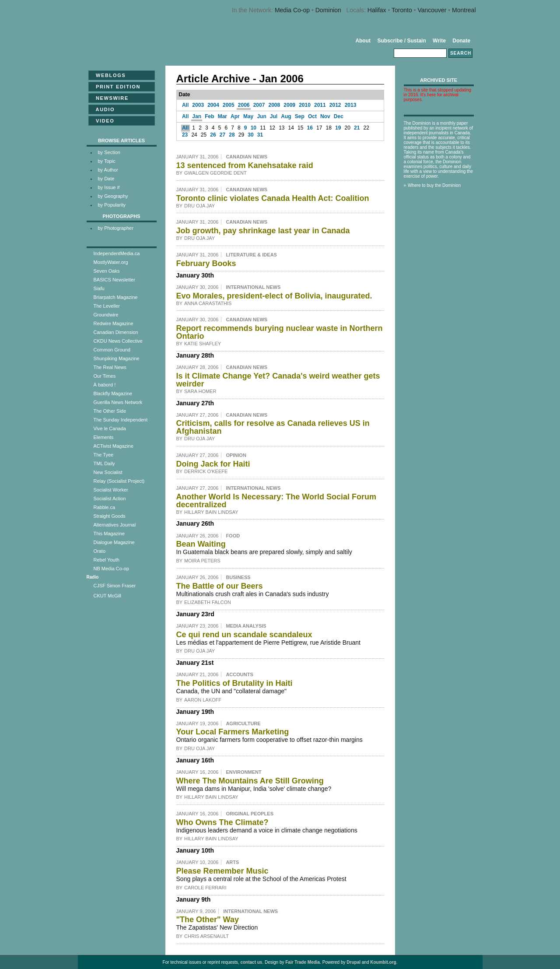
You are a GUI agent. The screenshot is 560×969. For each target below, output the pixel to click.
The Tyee (104, 455)
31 (260, 135)
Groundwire (106, 315)
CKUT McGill (107, 596)
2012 (335, 105)
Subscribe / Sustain (401, 41)
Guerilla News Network (118, 402)
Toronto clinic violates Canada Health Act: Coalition (273, 198)
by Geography (113, 196)
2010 (305, 105)
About (363, 41)
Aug (286, 116)
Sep (300, 116)
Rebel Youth (107, 560)
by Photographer (116, 228)
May (248, 116)
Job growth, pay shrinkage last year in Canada (263, 231)
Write (439, 41)
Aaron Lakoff (203, 700)
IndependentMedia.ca (117, 253)
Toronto (402, 10)
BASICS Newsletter (114, 280)
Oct (312, 116)
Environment (243, 772)
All (185, 105)
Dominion (328, 10)
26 (213, 135)
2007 (259, 105)
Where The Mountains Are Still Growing (250, 781)
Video (103, 121)
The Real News (110, 367)
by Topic (107, 161)
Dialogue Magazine (114, 542)
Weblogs (108, 75)
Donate (461, 41)
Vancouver (432, 10)
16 (310, 128)
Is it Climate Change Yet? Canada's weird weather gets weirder (278, 380)
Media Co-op (292, 10)
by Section (109, 152)
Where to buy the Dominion (434, 185)
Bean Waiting (201, 544)
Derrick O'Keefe (206, 471)
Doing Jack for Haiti (213, 464)
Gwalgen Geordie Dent (215, 173)
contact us (251, 962)
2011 (320, 105)
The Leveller (107, 306)
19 (338, 128)
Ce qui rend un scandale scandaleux (244, 635)
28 (232, 135)
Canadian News (247, 157)
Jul (274, 116)
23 (185, 135)
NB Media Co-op (111, 569)
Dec (339, 116)
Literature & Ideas (251, 255)
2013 (351, 105)
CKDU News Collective (118, 341)
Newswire (110, 98)
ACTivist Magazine (114, 446)
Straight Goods (110, 516)
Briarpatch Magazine (116, 297)
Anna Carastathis (208, 303)
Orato (100, 551)
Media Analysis (246, 626)
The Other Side (110, 411)
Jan (197, 116)
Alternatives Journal (115, 525)
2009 (289, 105)
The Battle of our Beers (220, 586)
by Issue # (109, 187)
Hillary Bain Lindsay (211, 512)
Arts (232, 862)
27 (222, 135)
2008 (275, 105)
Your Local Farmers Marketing (233, 732)
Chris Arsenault (206, 936)
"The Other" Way (208, 920)
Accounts (239, 674)
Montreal (464, 10)
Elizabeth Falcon (208, 602)
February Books (206, 263)
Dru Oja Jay (199, 206)
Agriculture (243, 723)
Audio (103, 109)
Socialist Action (110, 499)
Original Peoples (250, 814)
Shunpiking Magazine (117, 358)
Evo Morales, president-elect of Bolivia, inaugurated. (274, 296)
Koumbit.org (383, 962)
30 (250, 135)
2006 (244, 105)
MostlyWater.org (111, 262)
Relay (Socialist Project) (119, 481)
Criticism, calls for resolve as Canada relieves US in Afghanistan (273, 427)
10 (254, 128)
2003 (198, 105)
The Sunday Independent (121, 420)
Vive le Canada (110, 428)
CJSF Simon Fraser (115, 586)
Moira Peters (202, 561)
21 (357, 128)
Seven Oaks (107, 271)
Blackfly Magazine (113, 393)
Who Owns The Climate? (222, 822)
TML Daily (104, 463)
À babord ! (105, 385)
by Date (106, 179)
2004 (213, 105)
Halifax (377, 10)
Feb (209, 116)
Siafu (99, 288)
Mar (222, 116)
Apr (235, 116)
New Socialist (108, 472)
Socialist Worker (111, 490)
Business (238, 577)
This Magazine (109, 534)
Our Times (105, 376)
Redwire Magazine (114, 323)
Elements (104, 437)
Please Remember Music (222, 871)
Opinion (236, 455)
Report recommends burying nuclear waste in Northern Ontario (280, 332)
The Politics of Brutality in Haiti (234, 683)
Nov (325, 116)
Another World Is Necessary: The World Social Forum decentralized (276, 501)
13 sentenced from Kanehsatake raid (245, 165)
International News (253, 287)
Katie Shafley (203, 344)
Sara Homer (200, 391)
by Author (108, 170)
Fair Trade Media (303, 962)
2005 (229, 105)
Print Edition (116, 87)
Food (233, 536)
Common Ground (112, 350)
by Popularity (112, 205)
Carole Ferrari (205, 888)
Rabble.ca (105, 507)
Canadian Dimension (116, 332)
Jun (261, 116)
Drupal (353, 962)
